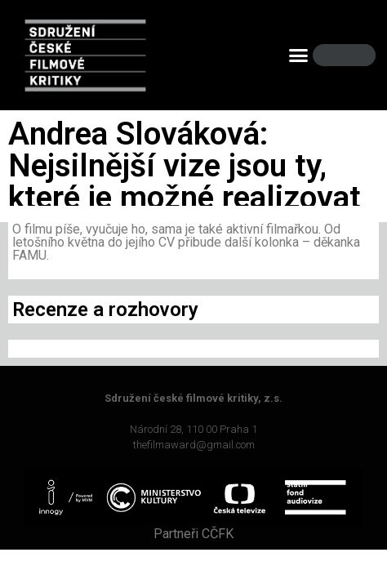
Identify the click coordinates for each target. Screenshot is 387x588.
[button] (298, 56)
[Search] (349, 55)
